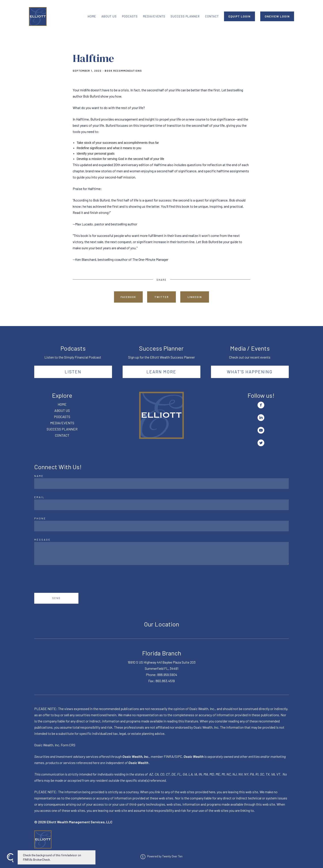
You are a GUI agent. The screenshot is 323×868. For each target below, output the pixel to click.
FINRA (169, 756)
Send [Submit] (56, 598)
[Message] (161, 553)
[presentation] (68, 579)
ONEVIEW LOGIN (277, 16)
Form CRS (68, 745)
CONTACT (212, 16)
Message (42, 540)
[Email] (161, 505)
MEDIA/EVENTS (154, 16)
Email (39, 497)
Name (39, 476)
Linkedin (195, 297)
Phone (40, 518)
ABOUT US (109, 16)
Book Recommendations (123, 71)
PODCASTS (130, 16)
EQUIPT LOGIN (239, 16)
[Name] (161, 484)
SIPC (179, 756)
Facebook (128, 297)
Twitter (162, 297)
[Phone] (161, 526)
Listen (73, 372)
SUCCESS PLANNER (185, 16)
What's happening (250, 372)
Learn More (161, 372)
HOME (92, 16)
